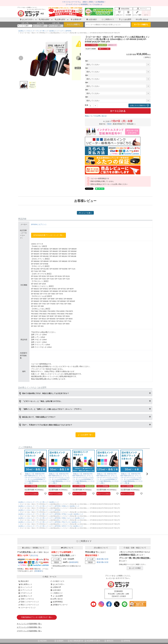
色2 (87, 68)
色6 (87, 97)
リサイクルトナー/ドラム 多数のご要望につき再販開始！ (84, 2)
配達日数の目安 (103, 559)
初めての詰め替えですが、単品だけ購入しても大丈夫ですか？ (46, 393)
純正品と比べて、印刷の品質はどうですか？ (39, 417)
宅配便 (109, 124)
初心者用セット (25, 584)
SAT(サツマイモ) (67, 526)
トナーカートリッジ (27, 608)
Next (78, 58)
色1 (87, 61)
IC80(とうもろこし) (68, 518)
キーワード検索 (141, 24)
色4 (87, 83)
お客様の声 (76, 19)
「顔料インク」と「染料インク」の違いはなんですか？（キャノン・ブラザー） (52, 409)
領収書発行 (39, 571)
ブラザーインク (25, 593)
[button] (21, 474)
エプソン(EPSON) (66, 31)
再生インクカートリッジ (29, 605)
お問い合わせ (142, 19)
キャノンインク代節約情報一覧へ (29, 624)
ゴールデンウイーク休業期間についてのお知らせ (84, 4)
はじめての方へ (57, 584)
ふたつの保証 (135, 568)
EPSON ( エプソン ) (39, 224)
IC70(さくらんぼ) (67, 514)
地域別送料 (74, 562)
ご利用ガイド (108, 19)
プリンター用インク (42, 31)
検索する (73, 25)
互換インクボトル (26, 599)
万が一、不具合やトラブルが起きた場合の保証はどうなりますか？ (47, 425)
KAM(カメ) (65, 506)
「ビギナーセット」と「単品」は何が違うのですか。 (42, 401)
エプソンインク (25, 590)
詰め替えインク (54, 31)
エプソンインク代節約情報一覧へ (29, 627)
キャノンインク (25, 587)
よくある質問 (125, 19)
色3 (87, 75)
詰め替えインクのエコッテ (26, 31)
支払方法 (34, 555)
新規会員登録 (124, 9)
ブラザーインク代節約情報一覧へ (29, 631)
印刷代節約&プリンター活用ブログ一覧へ (37, 617)
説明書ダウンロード (59, 605)
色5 (87, 90)
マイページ (142, 9)
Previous (21, 58)
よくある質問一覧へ (85, 435)
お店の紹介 (92, 19)
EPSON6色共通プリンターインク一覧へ (48, 235)
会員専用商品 (57, 602)
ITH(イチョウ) (66, 522)
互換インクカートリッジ (29, 602)
